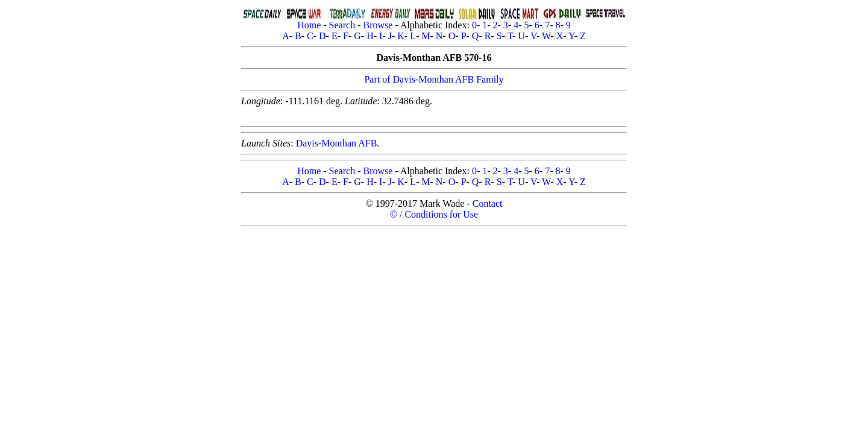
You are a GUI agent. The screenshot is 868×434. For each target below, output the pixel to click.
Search (342, 25)
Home (309, 25)
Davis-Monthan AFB (337, 143)
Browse (378, 25)
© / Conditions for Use (434, 214)
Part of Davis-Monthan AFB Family (434, 79)
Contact (488, 203)
